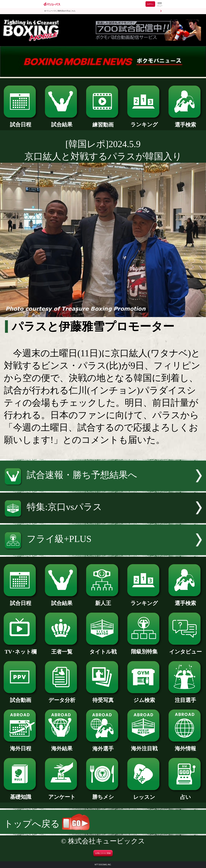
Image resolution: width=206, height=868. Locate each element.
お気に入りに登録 (103, 853)
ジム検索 (144, 697)
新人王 (103, 600)
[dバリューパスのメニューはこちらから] (159, 4)
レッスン (144, 794)
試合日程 (21, 122)
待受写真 (103, 697)
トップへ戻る (47, 824)
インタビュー (185, 649)
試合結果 (62, 122)
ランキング (144, 122)
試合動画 (21, 697)
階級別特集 (144, 649)
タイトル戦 (103, 649)
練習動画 (103, 122)
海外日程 (21, 746)
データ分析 (62, 697)
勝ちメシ (103, 794)
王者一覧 (62, 649)
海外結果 (62, 746)
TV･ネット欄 (21, 649)
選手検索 (185, 122)
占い (185, 794)
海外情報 (185, 746)
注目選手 (185, 697)
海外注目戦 (144, 746)
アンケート (62, 794)
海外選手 (103, 746)
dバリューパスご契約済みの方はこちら (60, 11)
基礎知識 (21, 794)
